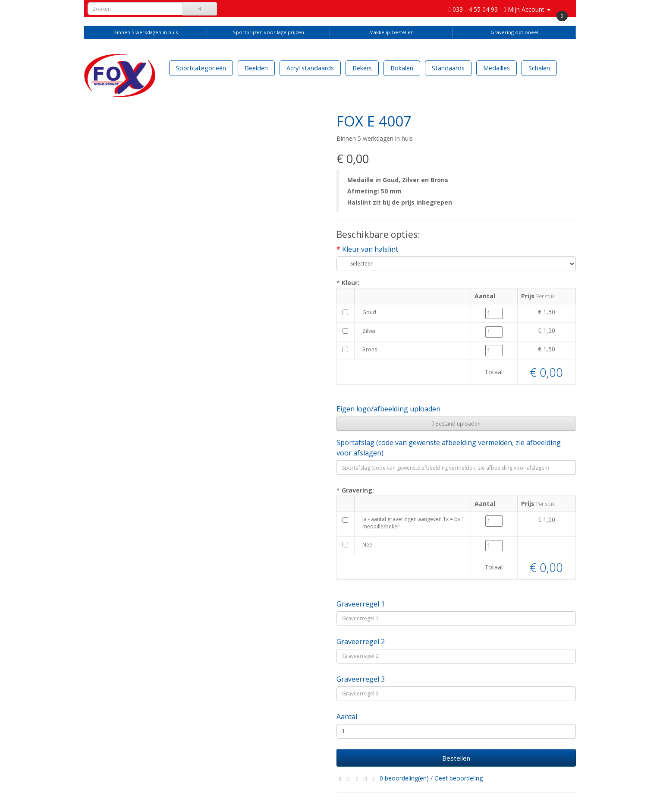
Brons (370, 349)
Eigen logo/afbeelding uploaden (388, 409)
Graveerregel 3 (361, 679)
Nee (367, 545)
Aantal (347, 717)
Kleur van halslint (370, 249)
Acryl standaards (310, 68)
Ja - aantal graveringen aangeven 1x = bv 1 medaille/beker (413, 523)
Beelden (256, 68)
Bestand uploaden (456, 424)
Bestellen (456, 758)
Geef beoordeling (459, 778)
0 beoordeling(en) (404, 778)
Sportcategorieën (201, 68)
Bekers (362, 68)
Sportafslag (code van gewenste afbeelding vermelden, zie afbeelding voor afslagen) (449, 448)
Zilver (369, 331)
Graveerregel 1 (361, 604)
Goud (369, 312)
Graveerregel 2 (361, 641)
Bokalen (402, 68)
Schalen (539, 68)
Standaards (448, 68)
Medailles (497, 68)
